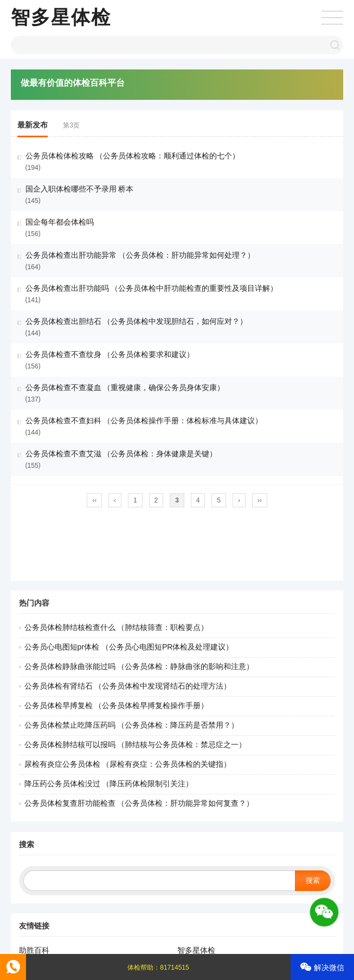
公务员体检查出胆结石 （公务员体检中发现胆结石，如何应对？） (137, 321)
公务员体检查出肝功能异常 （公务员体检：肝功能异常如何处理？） (140, 255)
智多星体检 (61, 17)
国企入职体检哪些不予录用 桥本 (80, 189)
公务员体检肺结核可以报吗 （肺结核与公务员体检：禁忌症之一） (136, 744)
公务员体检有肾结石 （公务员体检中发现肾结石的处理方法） (128, 686)
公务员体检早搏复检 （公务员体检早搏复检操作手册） (117, 705)
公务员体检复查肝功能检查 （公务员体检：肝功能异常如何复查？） (139, 803)
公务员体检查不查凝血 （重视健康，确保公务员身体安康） (125, 387)
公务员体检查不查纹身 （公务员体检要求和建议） (110, 354)
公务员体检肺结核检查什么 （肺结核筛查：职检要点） (117, 627)
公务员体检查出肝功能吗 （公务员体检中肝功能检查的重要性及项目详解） (152, 288)
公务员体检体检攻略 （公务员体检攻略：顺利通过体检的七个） (133, 156)
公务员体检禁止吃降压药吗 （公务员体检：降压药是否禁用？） (132, 725)
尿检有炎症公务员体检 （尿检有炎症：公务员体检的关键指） (128, 764)
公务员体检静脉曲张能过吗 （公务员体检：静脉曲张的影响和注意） (139, 666)
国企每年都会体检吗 (60, 222)
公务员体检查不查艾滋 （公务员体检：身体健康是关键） (121, 454)
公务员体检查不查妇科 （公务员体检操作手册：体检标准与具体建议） (144, 421)
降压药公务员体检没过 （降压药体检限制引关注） (109, 784)
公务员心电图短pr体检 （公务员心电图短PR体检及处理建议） (129, 647)
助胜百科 (34, 950)
